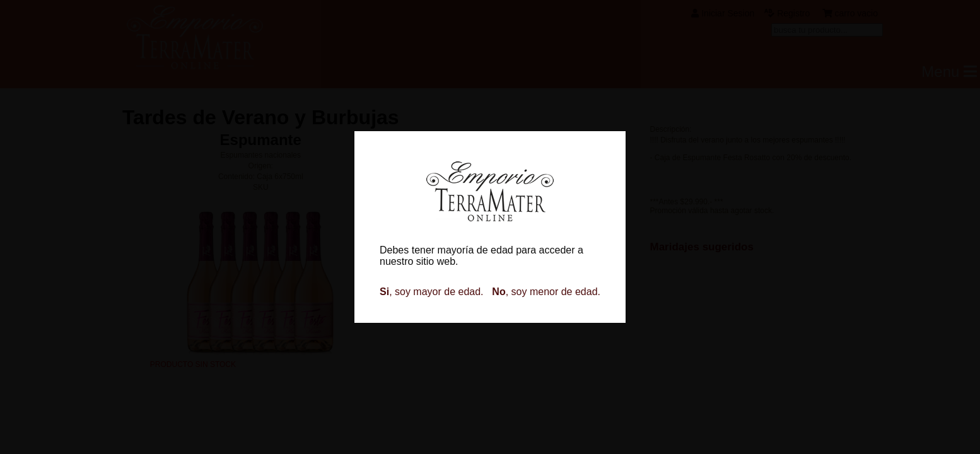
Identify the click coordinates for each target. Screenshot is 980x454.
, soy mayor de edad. (432, 292)
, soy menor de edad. (546, 292)
